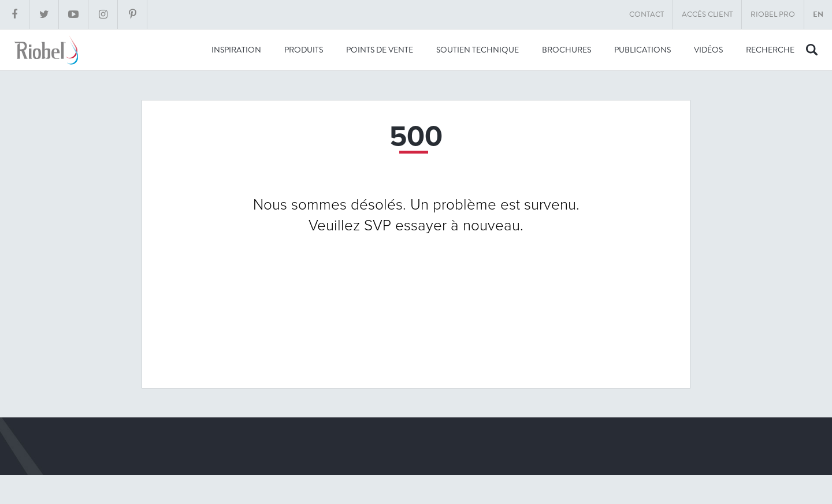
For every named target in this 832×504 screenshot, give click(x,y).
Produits (304, 50)
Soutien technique (478, 50)
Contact (647, 14)
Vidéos (708, 50)
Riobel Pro (773, 14)
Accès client (707, 14)
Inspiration (236, 50)
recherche (770, 50)
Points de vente (380, 50)
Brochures (567, 50)
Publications (642, 50)
